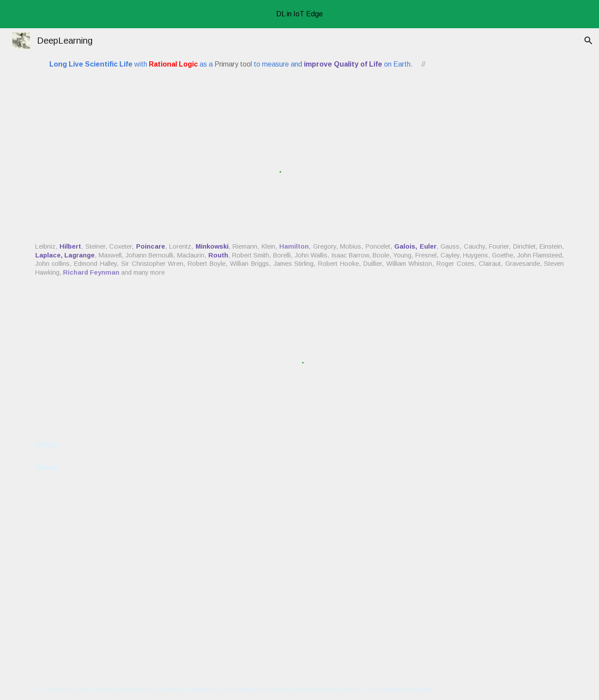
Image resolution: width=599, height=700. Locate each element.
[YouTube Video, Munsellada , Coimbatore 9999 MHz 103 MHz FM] (300, 572)
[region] (299, 14)
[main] (254, 64)
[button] (588, 41)
